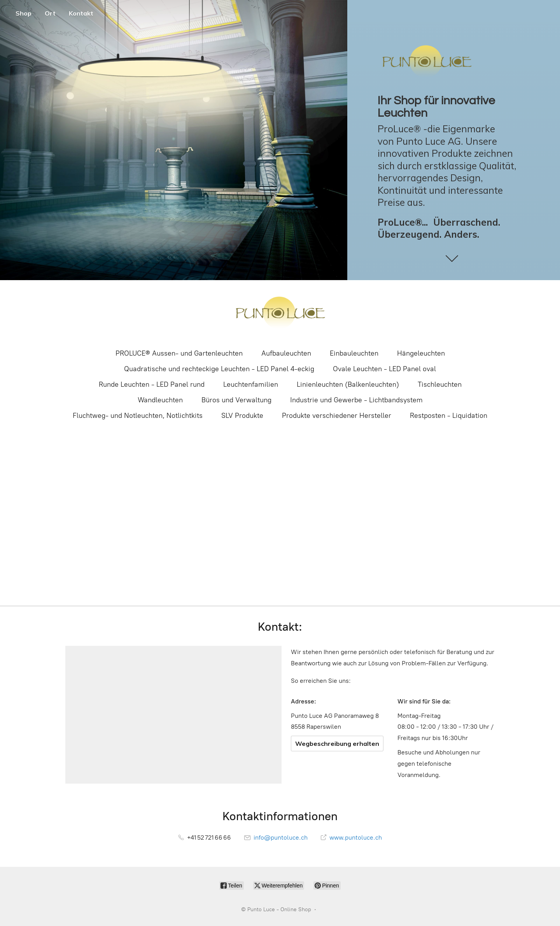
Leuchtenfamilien (251, 384)
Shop (24, 13)
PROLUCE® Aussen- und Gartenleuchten (179, 353)
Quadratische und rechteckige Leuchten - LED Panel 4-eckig (219, 369)
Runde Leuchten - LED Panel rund (152, 384)
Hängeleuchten (421, 353)
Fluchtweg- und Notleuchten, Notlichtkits (138, 416)
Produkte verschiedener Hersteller (337, 416)
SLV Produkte (242, 416)
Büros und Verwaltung (236, 400)
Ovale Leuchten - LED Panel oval (384, 369)
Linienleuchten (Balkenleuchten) (348, 384)
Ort (50, 13)
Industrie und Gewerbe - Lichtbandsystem (356, 400)
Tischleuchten (440, 384)
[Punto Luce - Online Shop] (280, 314)
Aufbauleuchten (286, 353)
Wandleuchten (160, 400)
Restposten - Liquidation (449, 416)
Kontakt (81, 13)
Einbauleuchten (354, 353)
